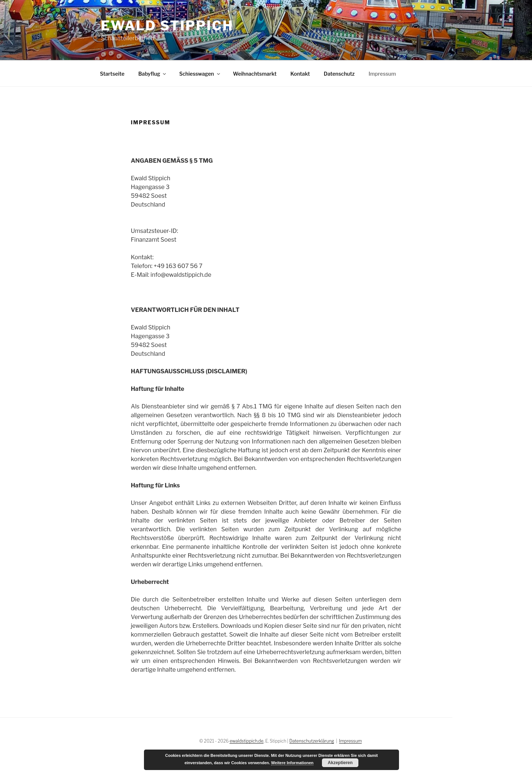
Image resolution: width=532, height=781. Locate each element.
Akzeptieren (340, 763)
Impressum (382, 74)
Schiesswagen (200, 74)
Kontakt (300, 74)
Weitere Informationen (292, 763)
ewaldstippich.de (246, 741)
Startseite (112, 74)
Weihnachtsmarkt (255, 74)
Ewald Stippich (167, 26)
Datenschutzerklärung (312, 741)
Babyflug (153, 74)
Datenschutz (339, 74)
